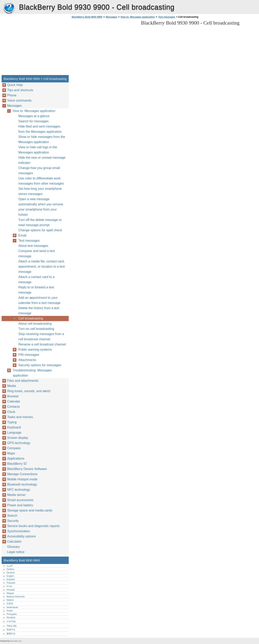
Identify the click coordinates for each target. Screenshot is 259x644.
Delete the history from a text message (39, 311)
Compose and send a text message (37, 254)
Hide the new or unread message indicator (42, 160)
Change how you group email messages (39, 171)
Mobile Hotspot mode (22, 479)
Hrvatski (11, 590)
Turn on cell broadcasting (36, 329)
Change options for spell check (40, 230)
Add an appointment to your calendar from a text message (39, 300)
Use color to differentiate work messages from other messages (41, 181)
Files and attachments (23, 381)
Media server (16, 495)
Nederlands (12, 607)
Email (22, 235)
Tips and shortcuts (20, 90)
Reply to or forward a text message (36, 290)
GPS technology (19, 443)
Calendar (14, 401)
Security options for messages (40, 365)
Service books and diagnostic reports (33, 526)
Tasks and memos (20, 417)
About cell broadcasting (35, 324)
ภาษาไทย (11, 621)
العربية (9, 566)
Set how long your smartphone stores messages (40, 191)
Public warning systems (35, 350)
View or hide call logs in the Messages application (38, 150)
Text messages (167, 17)
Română (11, 617)
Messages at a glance (34, 116)
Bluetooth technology (22, 484)
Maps (11, 453)
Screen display (18, 438)
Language (14, 433)
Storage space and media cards (30, 510)
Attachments (27, 360)
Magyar (10, 593)
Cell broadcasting (31, 318)
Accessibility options (21, 536)
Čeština (10, 569)
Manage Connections (22, 474)
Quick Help (15, 85)
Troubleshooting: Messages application (32, 373)
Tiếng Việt (11, 626)
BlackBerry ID (17, 464)
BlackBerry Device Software (27, 469)
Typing (12, 422)
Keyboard (14, 427)
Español (11, 579)
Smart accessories (20, 500)
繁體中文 (11, 634)
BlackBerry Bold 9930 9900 (9, 8)
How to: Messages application (138, 17)
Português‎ (12, 614)
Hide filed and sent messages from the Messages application (40, 129)
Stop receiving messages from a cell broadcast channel (41, 337)
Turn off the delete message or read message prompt (40, 222)
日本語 (10, 603)
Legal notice (16, 552)
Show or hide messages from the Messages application (42, 139)
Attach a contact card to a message (36, 279)
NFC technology (19, 490)
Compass (14, 448)
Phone (12, 95)
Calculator (14, 542)
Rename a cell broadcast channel (42, 344)
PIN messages (29, 355)
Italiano (10, 600)
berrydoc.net (16, 641)
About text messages (33, 246)
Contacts (13, 407)
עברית (9, 586)
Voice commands (19, 100)
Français (11, 583)
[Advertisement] (104, 48)
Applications (16, 459)
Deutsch (11, 573)
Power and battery (20, 505)
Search (12, 516)
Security (13, 521)
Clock (11, 412)
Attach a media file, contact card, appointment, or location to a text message (42, 267)
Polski (10, 611)
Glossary (13, 547)
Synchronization (19, 531)
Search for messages (33, 121)
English (10, 576)
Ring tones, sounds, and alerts (29, 391)
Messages (111, 17)
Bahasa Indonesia (16, 597)
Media (12, 386)
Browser (13, 396)
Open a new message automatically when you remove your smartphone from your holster (41, 207)
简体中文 (11, 630)
